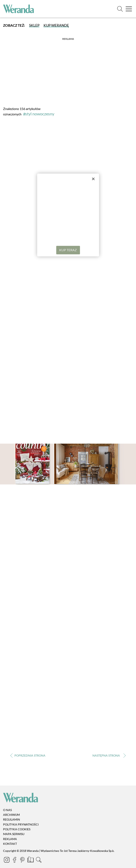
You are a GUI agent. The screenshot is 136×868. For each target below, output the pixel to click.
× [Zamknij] (93, 179)
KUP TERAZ (68, 250)
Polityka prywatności (21, 824)
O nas (7, 810)
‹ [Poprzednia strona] (28, 756)
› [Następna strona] (108, 756)
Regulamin (12, 819)
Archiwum (11, 815)
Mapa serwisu (14, 834)
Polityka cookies (17, 829)
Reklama (10, 839)
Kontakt (10, 844)
